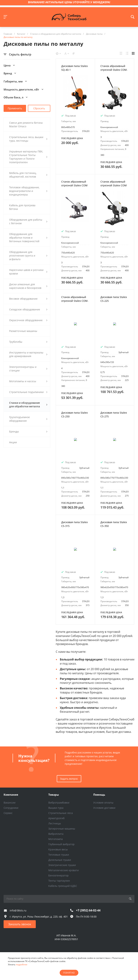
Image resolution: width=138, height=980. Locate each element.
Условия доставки (104, 808)
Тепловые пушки (59, 855)
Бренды (28, 431)
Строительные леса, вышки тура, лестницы (28, 139)
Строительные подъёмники (28, 392)
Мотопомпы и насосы (28, 381)
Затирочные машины (62, 829)
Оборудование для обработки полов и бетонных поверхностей (28, 238)
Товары (54, 795)
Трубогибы (28, 342)
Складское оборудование (28, 309)
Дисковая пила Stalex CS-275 (114, 415)
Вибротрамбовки (59, 803)
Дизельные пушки (60, 860)
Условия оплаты (103, 803)
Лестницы (55, 823)
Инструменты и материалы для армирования (28, 354)
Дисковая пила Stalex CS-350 (114, 524)
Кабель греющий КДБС (63, 886)
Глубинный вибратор (61, 844)
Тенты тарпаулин (59, 881)
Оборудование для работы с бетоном (28, 221)
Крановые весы (58, 849)
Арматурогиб (56, 818)
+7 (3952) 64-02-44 (88, 910)
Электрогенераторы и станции (28, 369)
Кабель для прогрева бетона (22, 207)
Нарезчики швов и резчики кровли (28, 272)
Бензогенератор (58, 875)
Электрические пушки (62, 865)
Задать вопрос (69, 779)
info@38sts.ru (18, 910)
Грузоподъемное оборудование (28, 419)
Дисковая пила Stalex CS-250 (74, 415)
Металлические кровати (64, 870)
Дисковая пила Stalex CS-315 (74, 524)
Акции (13, 442)
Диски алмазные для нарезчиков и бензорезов (28, 286)
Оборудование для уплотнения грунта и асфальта (28, 256)
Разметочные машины (23, 331)
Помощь (99, 795)
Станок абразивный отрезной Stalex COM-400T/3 (114, 70)
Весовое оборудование (28, 299)
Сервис (8, 813)
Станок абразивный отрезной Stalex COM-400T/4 (75, 301)
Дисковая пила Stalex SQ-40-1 (74, 68)
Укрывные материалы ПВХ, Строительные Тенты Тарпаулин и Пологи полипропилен (28, 157)
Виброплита (56, 834)
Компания (11, 795)
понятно (69, 973)
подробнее (22, 964)
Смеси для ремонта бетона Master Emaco (26, 124)
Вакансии (10, 803)
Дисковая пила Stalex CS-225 (114, 299)
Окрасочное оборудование (28, 320)
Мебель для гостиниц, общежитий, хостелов (28, 175)
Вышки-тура (56, 808)
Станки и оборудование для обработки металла (28, 405)
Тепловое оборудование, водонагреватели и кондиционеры (28, 191)
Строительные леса (61, 813)
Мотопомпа (56, 839)
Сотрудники (11, 808)
